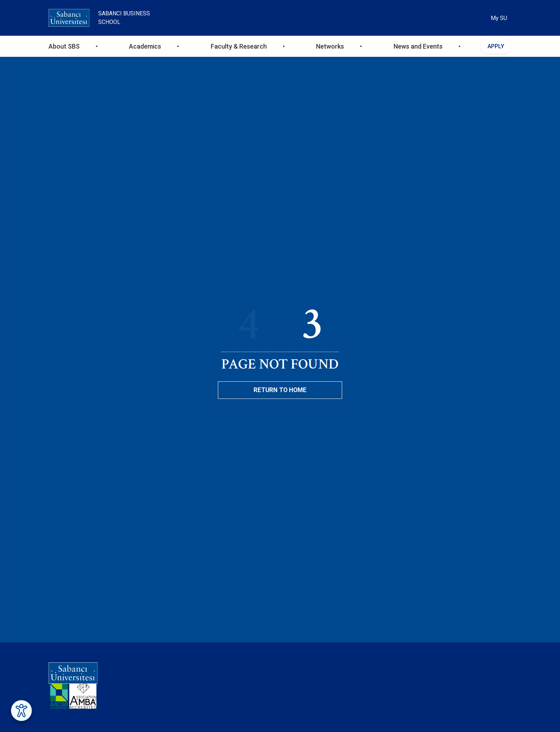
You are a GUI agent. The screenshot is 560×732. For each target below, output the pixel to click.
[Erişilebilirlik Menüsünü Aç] (21, 711)
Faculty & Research (239, 46)
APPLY (496, 46)
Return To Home (280, 390)
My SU (499, 18)
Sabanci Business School (124, 18)
